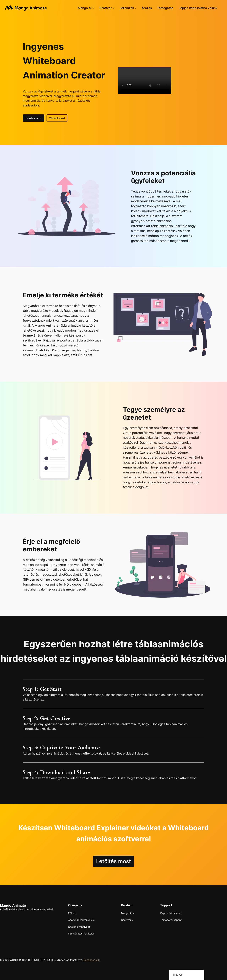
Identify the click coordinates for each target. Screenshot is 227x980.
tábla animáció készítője (169, 226)
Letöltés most (34, 118)
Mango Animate (13, 905)
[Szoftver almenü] (113, 8)
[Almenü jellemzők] (135, 8)
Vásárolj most (57, 118)
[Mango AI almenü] (93, 8)
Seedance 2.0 (92, 960)
